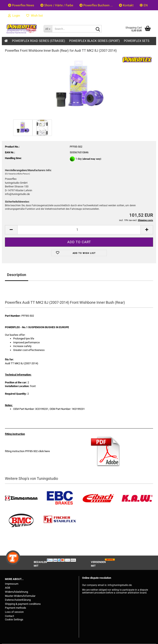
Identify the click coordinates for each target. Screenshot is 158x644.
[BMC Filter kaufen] (21, 521)
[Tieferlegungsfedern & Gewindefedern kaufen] (98, 498)
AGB (8, 588)
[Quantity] (79, 230)
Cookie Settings (14, 619)
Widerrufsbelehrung (16, 592)
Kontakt (126, 5)
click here (44, 451)
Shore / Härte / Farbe (57, 5)
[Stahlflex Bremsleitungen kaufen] (60, 521)
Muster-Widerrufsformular (20, 596)
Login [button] (14, 16)
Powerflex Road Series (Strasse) (38, 41)
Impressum (12, 584)
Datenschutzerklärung (18, 600)
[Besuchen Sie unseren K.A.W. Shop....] (137, 498)
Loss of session (14, 612)
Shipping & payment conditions (23, 604)
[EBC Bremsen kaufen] (60, 498)
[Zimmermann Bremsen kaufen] (21, 498)
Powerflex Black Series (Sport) (94, 41)
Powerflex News (21, 5)
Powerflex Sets (137, 41)
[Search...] (48, 29)
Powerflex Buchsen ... (96, 5)
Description (17, 275)
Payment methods (16, 608)
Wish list (34, 16)
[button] (144, 5)
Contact (9, 616)
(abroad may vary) (92, 159)
